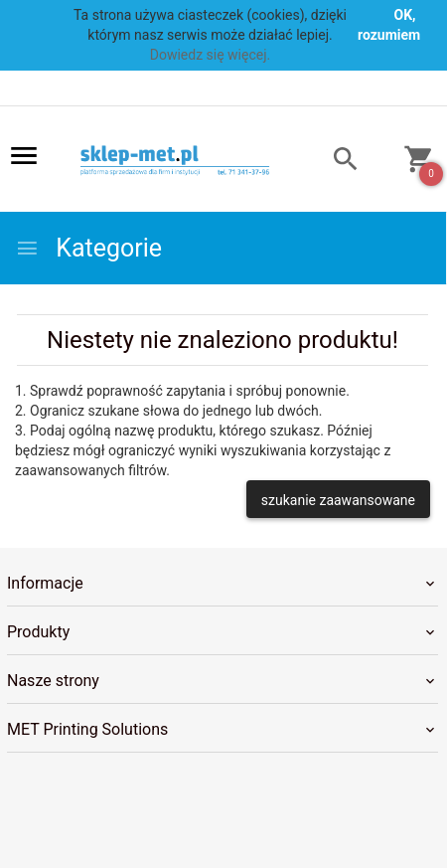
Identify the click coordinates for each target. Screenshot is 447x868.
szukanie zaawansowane (338, 500)
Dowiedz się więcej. (211, 55)
